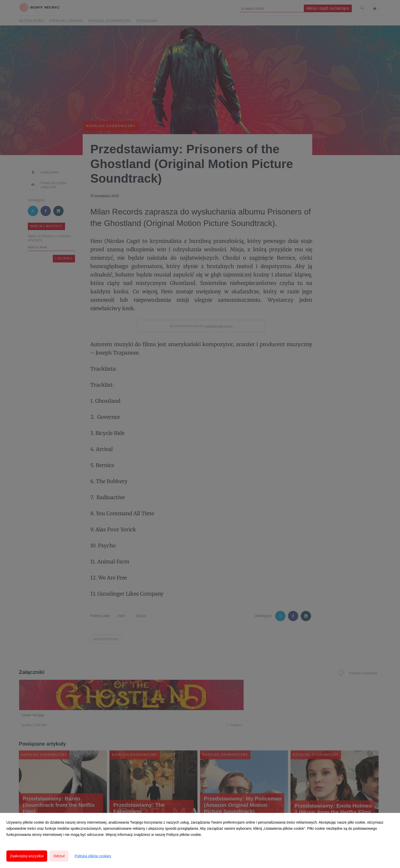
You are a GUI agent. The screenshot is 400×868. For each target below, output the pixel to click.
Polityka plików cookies (93, 856)
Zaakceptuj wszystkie (27, 856)
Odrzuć (59, 856)
